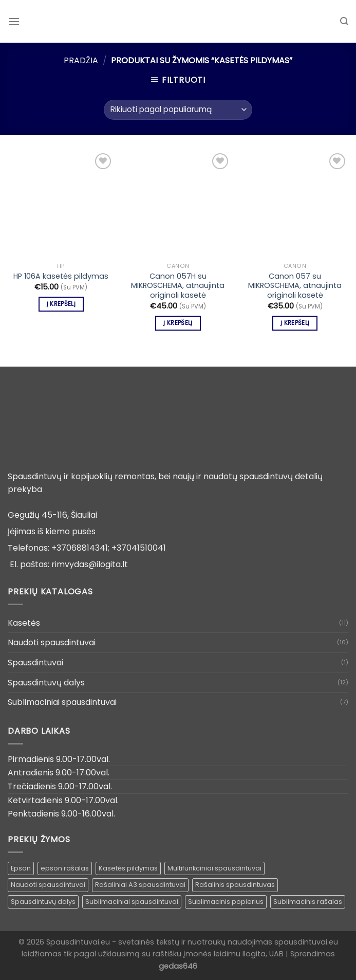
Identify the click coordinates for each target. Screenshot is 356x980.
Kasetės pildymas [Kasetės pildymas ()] (128, 868)
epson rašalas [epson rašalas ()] (65, 868)
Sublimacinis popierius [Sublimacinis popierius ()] (226, 902)
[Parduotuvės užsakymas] (178, 110)
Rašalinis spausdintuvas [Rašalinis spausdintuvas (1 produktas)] (235, 885)
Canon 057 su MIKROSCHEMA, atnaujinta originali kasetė (295, 286)
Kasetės (24, 623)
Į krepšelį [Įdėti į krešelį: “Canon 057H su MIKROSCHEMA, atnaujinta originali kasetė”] (178, 323)
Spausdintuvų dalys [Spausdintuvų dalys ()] (43, 902)
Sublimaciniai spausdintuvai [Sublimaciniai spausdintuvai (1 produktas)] (132, 902)
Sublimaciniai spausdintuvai (62, 702)
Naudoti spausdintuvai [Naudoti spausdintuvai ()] (48, 885)
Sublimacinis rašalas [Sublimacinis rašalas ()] (308, 902)
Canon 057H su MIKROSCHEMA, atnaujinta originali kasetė (178, 286)
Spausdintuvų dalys (46, 683)
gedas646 (178, 966)
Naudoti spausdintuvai (52, 642)
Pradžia (81, 60)
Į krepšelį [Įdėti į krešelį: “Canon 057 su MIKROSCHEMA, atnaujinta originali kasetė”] (295, 323)
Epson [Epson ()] (21, 868)
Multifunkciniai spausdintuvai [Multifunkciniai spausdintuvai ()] (214, 868)
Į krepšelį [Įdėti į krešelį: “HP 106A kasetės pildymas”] (61, 304)
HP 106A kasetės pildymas (61, 276)
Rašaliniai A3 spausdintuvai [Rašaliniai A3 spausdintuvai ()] (140, 885)
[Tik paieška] (344, 21)
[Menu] (14, 21)
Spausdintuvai (35, 663)
